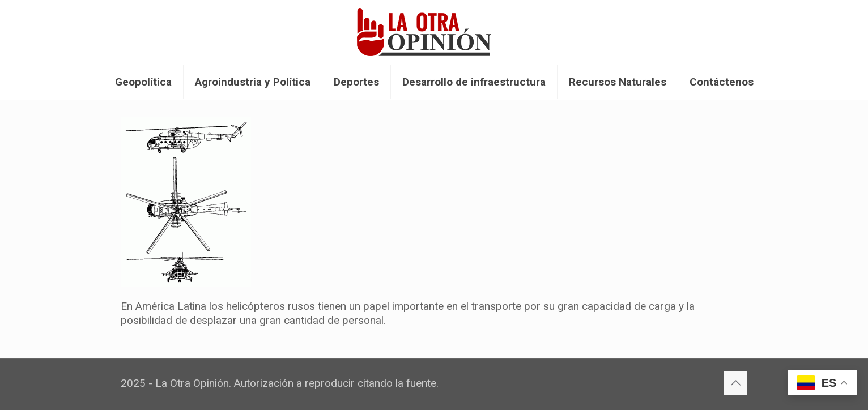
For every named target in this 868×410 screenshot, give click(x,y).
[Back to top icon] (735, 383)
